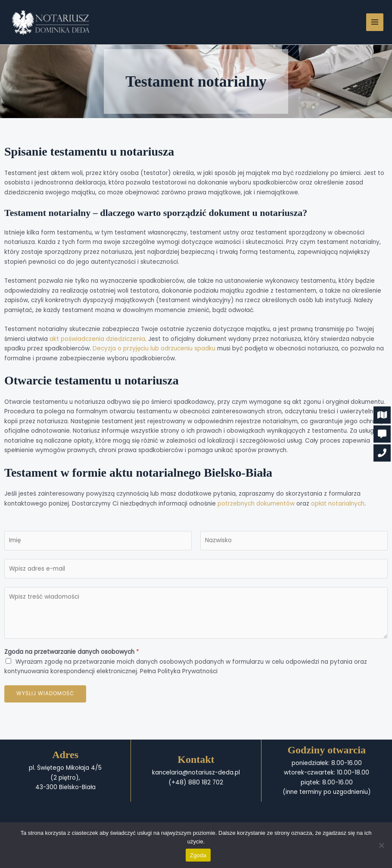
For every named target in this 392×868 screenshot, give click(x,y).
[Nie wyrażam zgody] (381, 845)
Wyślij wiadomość (45, 693)
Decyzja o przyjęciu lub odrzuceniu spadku (154, 348)
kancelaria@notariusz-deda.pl (196, 773)
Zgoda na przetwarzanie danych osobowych (72, 652)
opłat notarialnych (338, 504)
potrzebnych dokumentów (256, 504)
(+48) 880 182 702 (196, 782)
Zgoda (198, 855)
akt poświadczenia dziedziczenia (97, 339)
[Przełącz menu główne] (375, 22)
